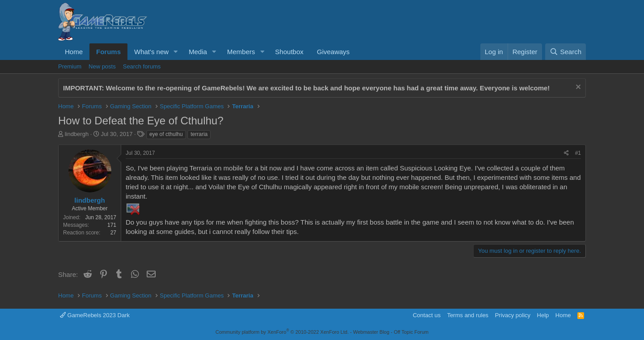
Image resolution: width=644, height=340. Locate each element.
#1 (578, 153)
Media (198, 52)
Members (241, 52)
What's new (151, 52)
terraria (199, 134)
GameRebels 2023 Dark (95, 315)
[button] (176, 52)
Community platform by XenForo (282, 332)
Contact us (427, 315)
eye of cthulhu (166, 134)
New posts (102, 66)
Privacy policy (513, 315)
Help (543, 315)
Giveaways (333, 52)
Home (74, 52)
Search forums (142, 66)
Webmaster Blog (371, 332)
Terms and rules (468, 315)
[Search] (566, 52)
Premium (70, 66)
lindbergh (77, 134)
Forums (108, 52)
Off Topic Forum (411, 332)
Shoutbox (289, 52)
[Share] (566, 153)
